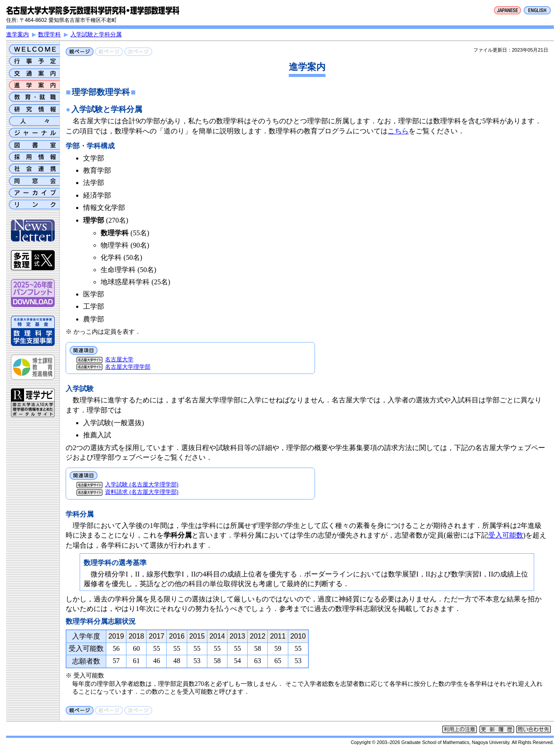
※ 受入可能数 (85, 675)
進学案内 (17, 34)
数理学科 (49, 34)
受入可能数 (506, 535)
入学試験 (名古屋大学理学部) (142, 484)
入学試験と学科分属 (96, 34)
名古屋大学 (119, 359)
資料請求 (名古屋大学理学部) (142, 492)
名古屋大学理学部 (128, 367)
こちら (398, 131)
